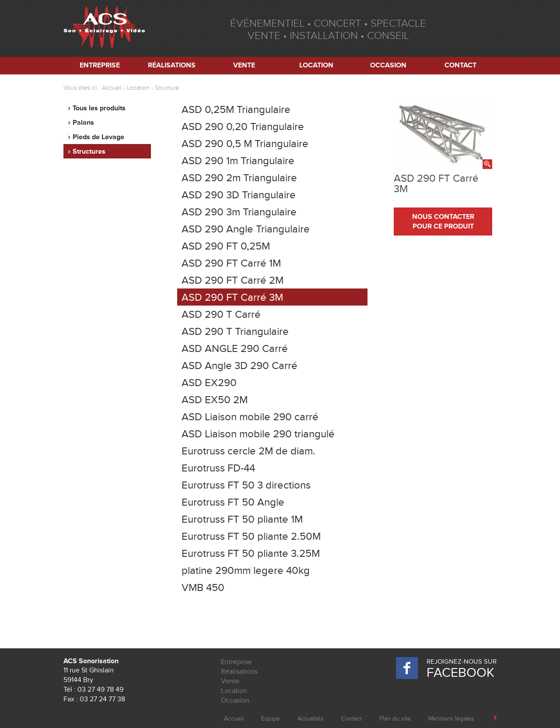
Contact (460, 65)
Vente (244, 65)
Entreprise (100, 65)
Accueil (112, 88)
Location (316, 65)
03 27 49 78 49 (100, 689)
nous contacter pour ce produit (443, 222)
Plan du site (395, 719)
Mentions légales (451, 719)
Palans (83, 123)
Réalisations (172, 65)
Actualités (311, 719)
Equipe (271, 719)
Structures (89, 151)
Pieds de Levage (98, 137)
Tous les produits (99, 108)
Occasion (388, 65)
